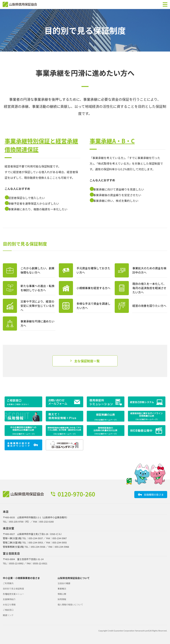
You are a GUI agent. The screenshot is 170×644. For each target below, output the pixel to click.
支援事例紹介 (9, 599)
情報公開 (62, 594)
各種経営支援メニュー (13, 594)
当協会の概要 (64, 583)
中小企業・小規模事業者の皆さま (21, 578)
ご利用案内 (8, 583)
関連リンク (8, 615)
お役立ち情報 (9, 604)
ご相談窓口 (8, 610)
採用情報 (62, 599)
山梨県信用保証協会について (74, 578)
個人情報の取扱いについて (70, 604)
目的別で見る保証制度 (13, 588)
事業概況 (62, 588)
